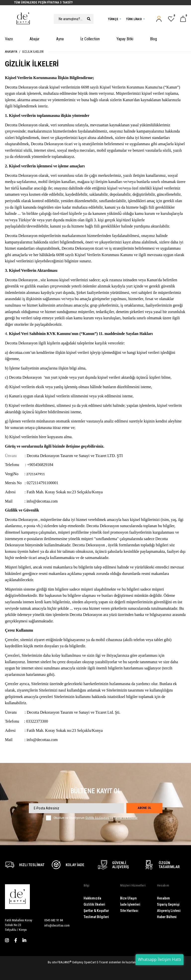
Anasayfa (11, 52)
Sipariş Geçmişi (168, 904)
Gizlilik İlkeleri (33, 52)
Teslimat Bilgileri (96, 917)
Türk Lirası (134, 19)
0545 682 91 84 (54, 920)
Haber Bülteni (167, 917)
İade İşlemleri (130, 904)
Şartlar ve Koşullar (126, 818)
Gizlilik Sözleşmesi (97, 818)
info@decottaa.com (57, 925)
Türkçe (113, 19)
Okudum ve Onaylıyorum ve (95, 818)
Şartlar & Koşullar (96, 911)
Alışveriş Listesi (169, 911)
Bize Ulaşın (128, 898)
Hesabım (163, 898)
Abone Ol (144, 808)
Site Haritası (129, 911)
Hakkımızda (92, 898)
